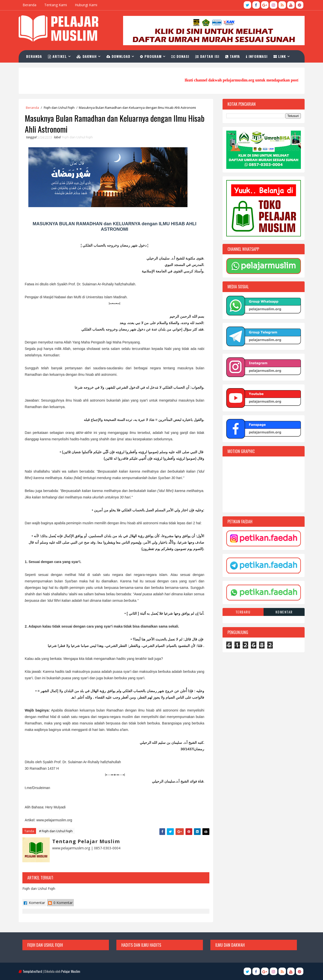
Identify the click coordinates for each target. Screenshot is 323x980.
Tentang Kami (56, 5)
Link (280, 56)
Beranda (29, 5)
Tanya (233, 56)
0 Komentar (60, 903)
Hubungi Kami (86, 5)
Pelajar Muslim (71, 971)
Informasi (257, 56)
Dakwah (87, 56)
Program (151, 56)
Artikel (57, 56)
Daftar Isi (207, 56)
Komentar (34, 903)
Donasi (180, 56)
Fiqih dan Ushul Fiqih (59, 108)
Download (118, 56)
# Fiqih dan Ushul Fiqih (56, 831)
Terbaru (243, 612)
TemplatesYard (32, 971)
